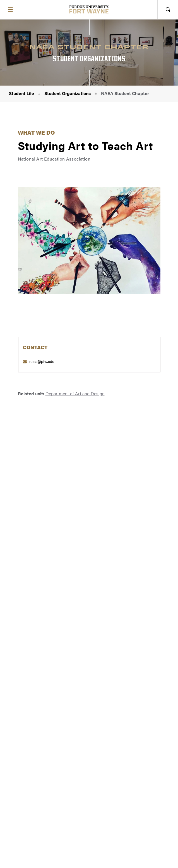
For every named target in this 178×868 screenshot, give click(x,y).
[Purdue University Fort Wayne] (89, 9)
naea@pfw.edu (42, 361)
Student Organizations (68, 93)
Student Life (21, 93)
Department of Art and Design (75, 393)
